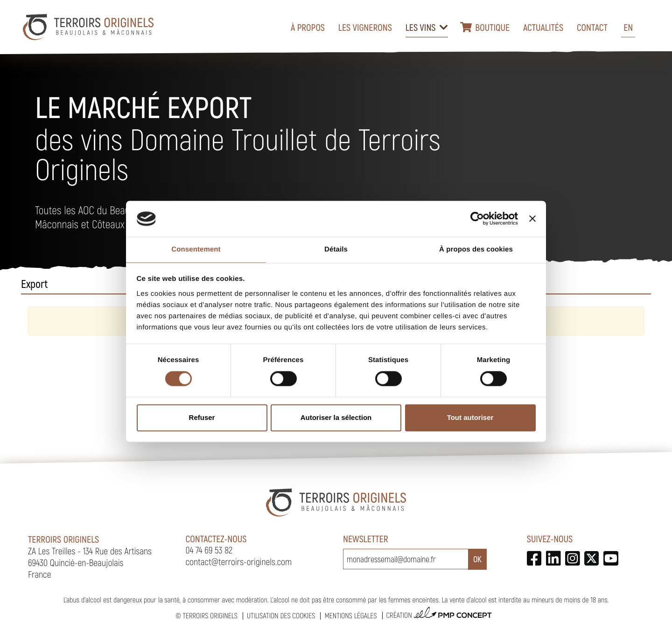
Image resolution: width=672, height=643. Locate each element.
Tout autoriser (470, 417)
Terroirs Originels (210, 616)
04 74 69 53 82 (209, 550)
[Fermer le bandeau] (532, 219)
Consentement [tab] (196, 249)
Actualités (543, 27)
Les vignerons (365, 27)
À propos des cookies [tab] (476, 249)
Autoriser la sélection (336, 417)
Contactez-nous (216, 538)
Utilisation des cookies (281, 616)
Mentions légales (350, 616)
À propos (308, 27)
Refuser (202, 417)
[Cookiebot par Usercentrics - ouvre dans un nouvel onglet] (477, 219)
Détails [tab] (336, 249)
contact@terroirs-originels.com (239, 561)
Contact (592, 27)
